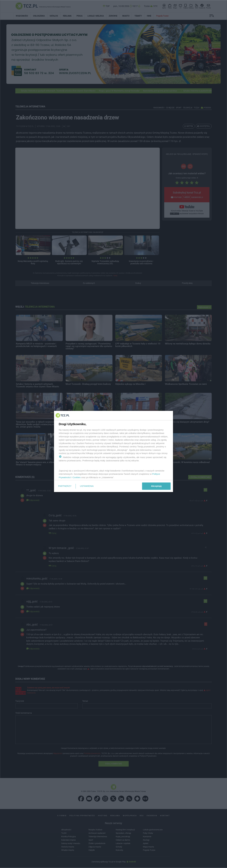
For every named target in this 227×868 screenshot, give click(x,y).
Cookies (77, 477)
